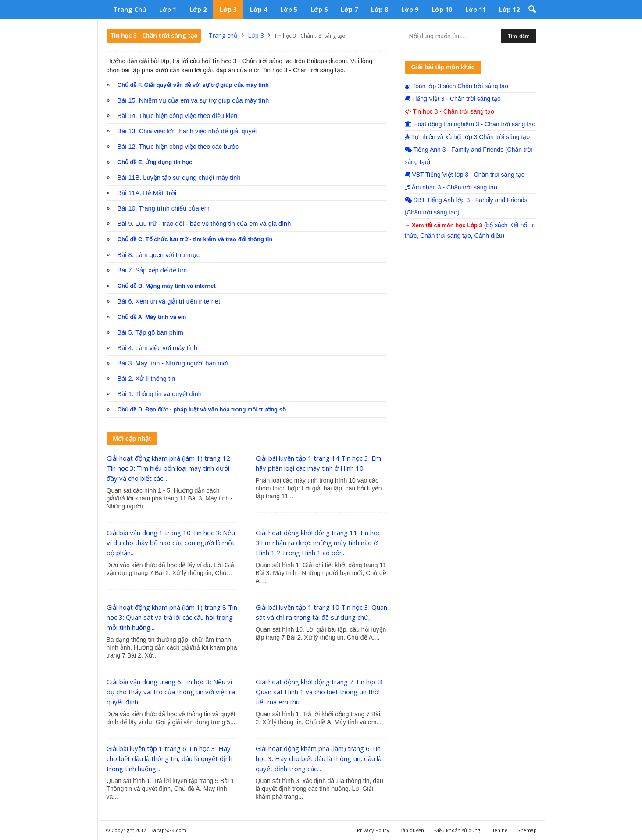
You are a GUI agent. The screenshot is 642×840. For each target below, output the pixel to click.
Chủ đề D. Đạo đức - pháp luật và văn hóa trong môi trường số (202, 409)
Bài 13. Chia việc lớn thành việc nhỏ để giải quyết (187, 131)
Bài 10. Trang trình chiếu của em (164, 208)
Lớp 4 (259, 9)
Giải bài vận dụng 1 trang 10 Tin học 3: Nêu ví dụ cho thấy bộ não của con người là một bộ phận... (171, 543)
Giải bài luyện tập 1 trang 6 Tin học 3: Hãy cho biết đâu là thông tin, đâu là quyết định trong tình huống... (169, 758)
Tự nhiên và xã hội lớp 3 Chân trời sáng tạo (467, 137)
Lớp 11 (476, 9)
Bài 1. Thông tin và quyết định (160, 394)
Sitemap (527, 830)
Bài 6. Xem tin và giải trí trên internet (169, 301)
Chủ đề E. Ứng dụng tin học (155, 162)
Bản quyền (412, 830)
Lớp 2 (198, 9)
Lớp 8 (380, 9)
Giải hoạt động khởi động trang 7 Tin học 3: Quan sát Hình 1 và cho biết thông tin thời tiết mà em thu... (320, 692)
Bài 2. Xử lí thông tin (146, 379)
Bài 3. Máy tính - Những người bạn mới (173, 363)
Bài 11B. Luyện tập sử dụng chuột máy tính (179, 178)
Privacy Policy (373, 830)
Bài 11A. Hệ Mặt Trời (147, 193)
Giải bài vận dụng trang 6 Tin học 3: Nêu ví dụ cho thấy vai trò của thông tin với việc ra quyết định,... (171, 692)
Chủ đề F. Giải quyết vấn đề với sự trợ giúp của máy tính (193, 85)
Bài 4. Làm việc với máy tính (157, 348)
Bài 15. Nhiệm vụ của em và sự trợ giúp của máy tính (193, 100)
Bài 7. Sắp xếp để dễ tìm (152, 270)
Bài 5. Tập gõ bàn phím (150, 332)
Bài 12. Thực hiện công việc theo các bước (178, 147)
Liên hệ (499, 830)
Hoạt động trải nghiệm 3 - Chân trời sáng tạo (470, 124)
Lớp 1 (168, 9)
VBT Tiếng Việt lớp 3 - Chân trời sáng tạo (465, 175)
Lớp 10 (442, 9)
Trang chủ (130, 9)
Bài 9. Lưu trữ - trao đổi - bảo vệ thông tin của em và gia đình (204, 224)
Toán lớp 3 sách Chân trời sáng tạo (457, 86)
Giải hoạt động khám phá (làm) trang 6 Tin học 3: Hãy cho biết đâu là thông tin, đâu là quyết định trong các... (319, 758)
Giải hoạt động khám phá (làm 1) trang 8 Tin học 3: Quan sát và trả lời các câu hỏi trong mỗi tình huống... (172, 617)
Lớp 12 (509, 9)
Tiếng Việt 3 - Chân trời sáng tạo (453, 99)
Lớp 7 (349, 9)
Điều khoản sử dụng (457, 830)
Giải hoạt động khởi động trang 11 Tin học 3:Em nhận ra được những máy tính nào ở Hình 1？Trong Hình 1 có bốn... (318, 543)
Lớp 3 (228, 9)
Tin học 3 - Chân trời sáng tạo (449, 111)
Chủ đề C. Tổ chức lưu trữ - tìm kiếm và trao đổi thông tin (195, 239)
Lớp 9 (410, 9)
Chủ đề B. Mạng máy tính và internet (167, 286)
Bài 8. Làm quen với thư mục (159, 255)
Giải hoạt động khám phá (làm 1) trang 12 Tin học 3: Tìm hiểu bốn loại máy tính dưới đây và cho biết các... (168, 468)
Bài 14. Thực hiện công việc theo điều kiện (178, 116)
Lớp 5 (289, 9)
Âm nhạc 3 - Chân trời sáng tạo (451, 187)
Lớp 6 (319, 9)
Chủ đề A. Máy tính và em (152, 317)
